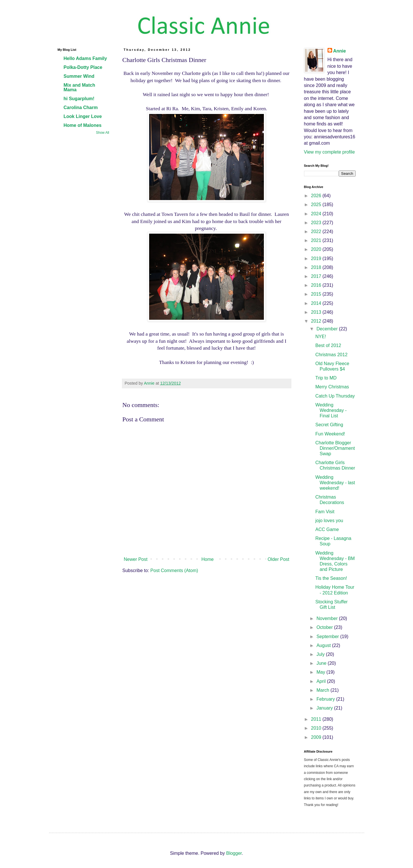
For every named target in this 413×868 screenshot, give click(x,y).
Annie (340, 51)
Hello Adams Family (85, 58)
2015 (317, 294)
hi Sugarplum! (79, 99)
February (326, 699)
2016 (317, 285)
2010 (317, 728)
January (325, 708)
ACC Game (327, 529)
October (325, 627)
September (328, 637)
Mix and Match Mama (79, 87)
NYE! (321, 337)
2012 (317, 321)
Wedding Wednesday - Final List (331, 410)
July (321, 654)
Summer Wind (79, 76)
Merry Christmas (332, 387)
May (321, 672)
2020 (317, 249)
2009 (317, 737)
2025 (317, 205)
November (328, 618)
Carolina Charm (81, 107)
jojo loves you (329, 521)
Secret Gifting (329, 425)
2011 (317, 719)
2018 (317, 267)
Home (208, 559)
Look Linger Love (83, 116)
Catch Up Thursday (335, 396)
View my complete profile (330, 152)
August (324, 645)
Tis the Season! (331, 578)
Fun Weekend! (330, 434)
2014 (317, 303)
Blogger (234, 853)
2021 (317, 240)
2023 (317, 223)
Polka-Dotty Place (83, 67)
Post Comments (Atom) (174, 570)
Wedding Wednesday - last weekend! (335, 483)
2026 (317, 196)
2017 (317, 276)
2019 (317, 258)
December (328, 329)
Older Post (278, 559)
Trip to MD (326, 378)
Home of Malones (83, 125)
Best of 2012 (328, 345)
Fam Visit (325, 512)
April (322, 681)
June (322, 663)
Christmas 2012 (331, 355)
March (323, 690)
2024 (317, 214)
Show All (102, 133)
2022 (317, 231)
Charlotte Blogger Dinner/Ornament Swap (335, 448)
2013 (317, 312)
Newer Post (136, 559)
